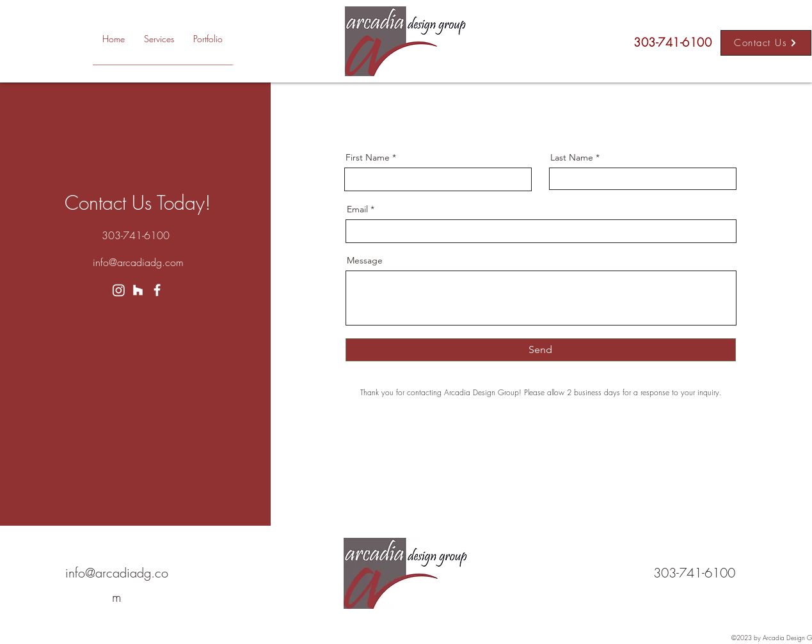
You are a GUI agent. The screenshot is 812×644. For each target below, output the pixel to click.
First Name (368, 157)
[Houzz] (138, 290)
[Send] (541, 350)
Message (365, 260)
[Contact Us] (766, 43)
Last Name (572, 157)
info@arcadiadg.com (138, 262)
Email (357, 209)
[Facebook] (157, 290)
